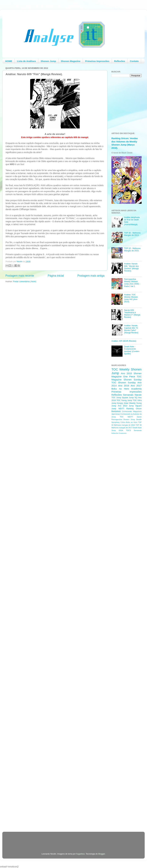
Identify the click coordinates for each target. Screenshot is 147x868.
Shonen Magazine (71, 61)
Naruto (138, 395)
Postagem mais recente (20, 276)
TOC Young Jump (124, 400)
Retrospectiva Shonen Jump (123, 419)
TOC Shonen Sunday (124, 382)
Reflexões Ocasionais (119, 433)
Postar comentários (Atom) (25, 282)
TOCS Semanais (134, 430)
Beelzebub (116, 411)
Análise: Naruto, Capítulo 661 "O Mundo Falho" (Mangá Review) (131, 329)
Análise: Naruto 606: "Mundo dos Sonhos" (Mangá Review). (131, 267)
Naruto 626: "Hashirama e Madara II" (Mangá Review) (132, 314)
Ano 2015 (126, 373)
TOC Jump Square (120, 398)
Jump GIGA (117, 430)
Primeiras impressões (126, 392)
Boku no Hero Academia (126, 389)
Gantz (139, 417)
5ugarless (81, 854)
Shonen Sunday (133, 380)
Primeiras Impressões (97, 61)
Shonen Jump (48, 61)
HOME (9, 61)
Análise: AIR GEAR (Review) (124, 341)
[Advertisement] (42, 838)
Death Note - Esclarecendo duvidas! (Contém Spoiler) (132, 350)
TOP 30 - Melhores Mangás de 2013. (132, 234)
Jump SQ (133, 398)
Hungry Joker (123, 403)
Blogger (102, 854)
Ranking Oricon (134, 409)
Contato (134, 61)
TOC (115, 369)
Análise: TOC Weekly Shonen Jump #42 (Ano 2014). (131, 298)
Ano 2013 (122, 406)
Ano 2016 (124, 386)
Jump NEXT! (118, 409)
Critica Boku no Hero (129, 422)
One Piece (129, 376)
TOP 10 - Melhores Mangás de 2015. (132, 250)
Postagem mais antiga (91, 276)
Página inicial (56, 276)
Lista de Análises (26, 61)
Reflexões (120, 61)
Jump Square (135, 406)
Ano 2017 (136, 386)
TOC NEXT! (126, 417)
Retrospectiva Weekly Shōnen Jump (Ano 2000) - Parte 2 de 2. (132, 283)
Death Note (137, 428)
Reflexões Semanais (122, 395)
